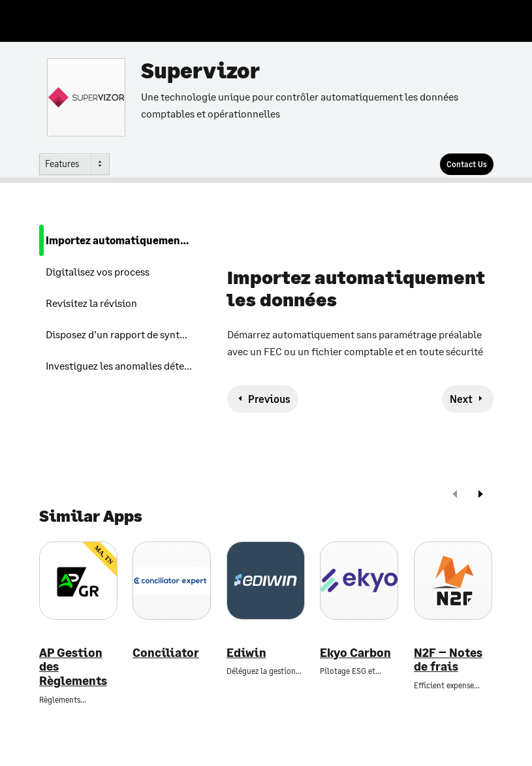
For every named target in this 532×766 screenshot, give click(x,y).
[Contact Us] (467, 164)
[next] (480, 495)
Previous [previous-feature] (269, 399)
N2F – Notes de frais (448, 660)
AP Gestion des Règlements (73, 667)
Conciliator (166, 653)
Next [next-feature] (461, 399)
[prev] (455, 495)
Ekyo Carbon (355, 653)
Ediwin (246, 653)
